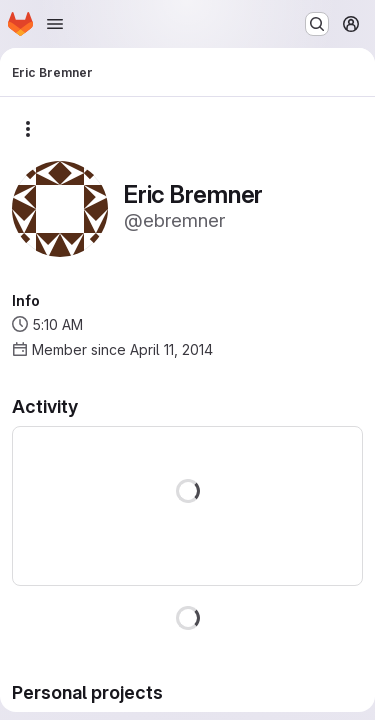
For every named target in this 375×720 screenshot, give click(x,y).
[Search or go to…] (317, 24)
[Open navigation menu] (55, 24)
